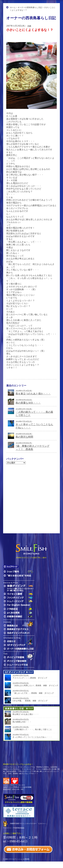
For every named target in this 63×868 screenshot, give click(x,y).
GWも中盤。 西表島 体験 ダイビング (30, 701)
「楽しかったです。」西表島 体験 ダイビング (33, 693)
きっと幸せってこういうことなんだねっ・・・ (32, 737)
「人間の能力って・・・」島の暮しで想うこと (32, 729)
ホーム (13, 7)
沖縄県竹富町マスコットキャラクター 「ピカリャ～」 (29, 824)
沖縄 (29, 26)
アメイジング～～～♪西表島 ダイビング (30, 678)
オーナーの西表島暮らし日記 (30, 7)
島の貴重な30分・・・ (28, 403)
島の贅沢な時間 (24, 437)
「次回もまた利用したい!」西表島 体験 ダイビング (35, 686)
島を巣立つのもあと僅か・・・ (33, 394)
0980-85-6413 (18, 841)
